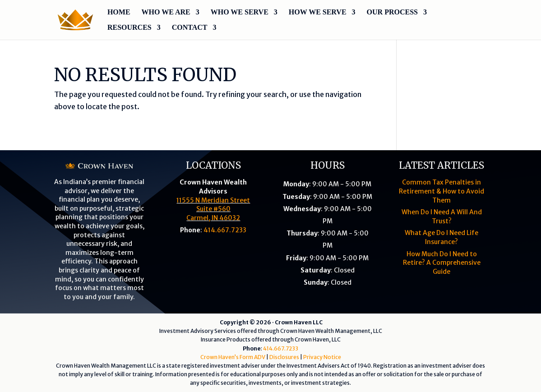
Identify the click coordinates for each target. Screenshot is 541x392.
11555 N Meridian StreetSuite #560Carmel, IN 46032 (213, 209)
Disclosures (284, 357)
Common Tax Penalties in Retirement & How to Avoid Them (442, 191)
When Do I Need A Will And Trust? (442, 217)
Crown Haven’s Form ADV (233, 357)
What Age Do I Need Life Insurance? (442, 237)
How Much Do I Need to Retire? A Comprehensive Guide (442, 263)
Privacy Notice (322, 357)
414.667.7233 (225, 230)
